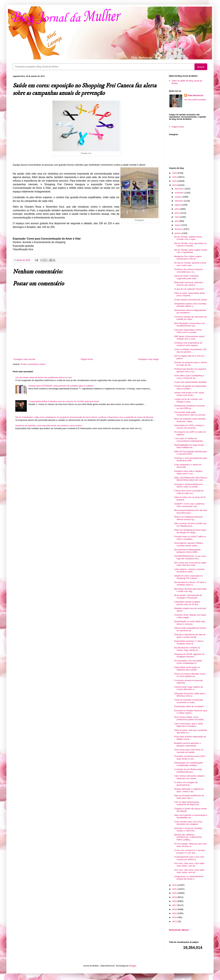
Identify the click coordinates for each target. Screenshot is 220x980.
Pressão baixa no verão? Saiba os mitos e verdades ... (190, 538)
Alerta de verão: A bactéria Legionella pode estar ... (186, 277)
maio (177, 217)
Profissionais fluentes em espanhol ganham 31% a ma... (190, 370)
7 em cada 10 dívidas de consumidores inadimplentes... (189, 440)
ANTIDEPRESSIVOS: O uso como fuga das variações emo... (190, 557)
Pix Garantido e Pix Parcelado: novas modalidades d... (188, 662)
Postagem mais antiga (148, 359)
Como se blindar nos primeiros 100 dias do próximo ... (190, 351)
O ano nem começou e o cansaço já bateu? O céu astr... (190, 852)
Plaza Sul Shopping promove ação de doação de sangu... (190, 531)
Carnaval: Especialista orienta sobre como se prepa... (188, 331)
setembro (179, 201)
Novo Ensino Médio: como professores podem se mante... (190, 718)
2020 (175, 893)
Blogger (133, 966)
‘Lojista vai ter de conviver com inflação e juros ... (188, 400)
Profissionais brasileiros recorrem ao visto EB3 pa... (189, 407)
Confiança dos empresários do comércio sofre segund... (188, 344)
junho (178, 213)
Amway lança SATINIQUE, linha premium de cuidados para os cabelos (61, 386)
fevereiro (179, 229)
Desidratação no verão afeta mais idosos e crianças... (190, 623)
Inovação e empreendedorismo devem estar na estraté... (188, 486)
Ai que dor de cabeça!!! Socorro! (189, 289)
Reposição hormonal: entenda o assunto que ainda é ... (189, 284)
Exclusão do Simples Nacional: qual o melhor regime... (191, 712)
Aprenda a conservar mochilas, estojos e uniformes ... (188, 829)
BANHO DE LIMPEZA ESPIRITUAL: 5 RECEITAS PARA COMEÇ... (188, 837)
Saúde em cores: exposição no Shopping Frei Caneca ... (188, 577)
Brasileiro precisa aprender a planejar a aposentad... (187, 744)
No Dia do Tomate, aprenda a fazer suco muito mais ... (190, 264)
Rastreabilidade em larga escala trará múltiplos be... (189, 446)
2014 (175, 917)
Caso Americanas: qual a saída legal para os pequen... (188, 725)
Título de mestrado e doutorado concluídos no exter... (189, 701)
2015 (175, 913)
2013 (175, 921)
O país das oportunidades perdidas (190, 382)
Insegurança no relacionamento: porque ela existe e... (189, 878)
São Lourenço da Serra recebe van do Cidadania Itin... (190, 525)
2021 (175, 889)
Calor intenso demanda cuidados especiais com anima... (189, 777)
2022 (175, 885)
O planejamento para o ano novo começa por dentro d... (189, 858)
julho (177, 209)
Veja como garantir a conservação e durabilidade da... (191, 816)
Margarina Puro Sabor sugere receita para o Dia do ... (188, 258)
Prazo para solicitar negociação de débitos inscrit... (190, 738)
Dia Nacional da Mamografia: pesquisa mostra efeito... (187, 551)
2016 (175, 909)
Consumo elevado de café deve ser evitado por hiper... (190, 318)
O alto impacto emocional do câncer (191, 300)
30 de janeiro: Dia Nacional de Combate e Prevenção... (188, 597)
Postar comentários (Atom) (33, 364)
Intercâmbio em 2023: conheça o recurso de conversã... (189, 427)
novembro (180, 193)
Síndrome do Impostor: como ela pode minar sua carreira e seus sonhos (49, 425)
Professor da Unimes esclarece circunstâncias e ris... (189, 271)
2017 (175, 905)
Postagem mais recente (24, 359)
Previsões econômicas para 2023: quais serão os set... (190, 757)
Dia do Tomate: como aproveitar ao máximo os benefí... (190, 245)
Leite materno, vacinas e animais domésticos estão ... (189, 570)
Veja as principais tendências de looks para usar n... (189, 797)
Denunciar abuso (179, 930)
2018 (175, 901)
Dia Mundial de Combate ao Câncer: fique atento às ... (187, 649)
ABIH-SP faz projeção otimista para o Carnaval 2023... (190, 453)
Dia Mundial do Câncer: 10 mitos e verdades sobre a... (190, 584)
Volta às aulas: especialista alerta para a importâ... (189, 294)
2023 (175, 185)
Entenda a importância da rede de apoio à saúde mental (190, 636)
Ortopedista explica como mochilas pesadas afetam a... (190, 305)
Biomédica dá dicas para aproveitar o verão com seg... (190, 590)
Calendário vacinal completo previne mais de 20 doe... (187, 603)
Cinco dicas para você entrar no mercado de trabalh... (189, 751)
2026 (175, 173)
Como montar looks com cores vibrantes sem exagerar (188, 823)
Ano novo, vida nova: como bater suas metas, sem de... (189, 865)
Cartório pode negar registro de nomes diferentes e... (189, 688)
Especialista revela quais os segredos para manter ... (187, 669)
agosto (178, 205)
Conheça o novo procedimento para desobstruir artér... (191, 459)
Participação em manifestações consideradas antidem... (189, 764)
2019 (175, 897)
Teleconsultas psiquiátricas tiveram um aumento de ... (190, 629)
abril (177, 221)
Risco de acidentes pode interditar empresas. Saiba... (190, 420)
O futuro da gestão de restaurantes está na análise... (190, 387)
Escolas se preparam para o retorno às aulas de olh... (191, 364)
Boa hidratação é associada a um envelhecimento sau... (189, 325)
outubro (179, 197)
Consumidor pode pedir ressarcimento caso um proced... (190, 414)
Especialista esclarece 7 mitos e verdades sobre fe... (189, 642)
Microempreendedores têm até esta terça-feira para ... (190, 512)
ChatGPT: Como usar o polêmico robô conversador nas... (189, 505)
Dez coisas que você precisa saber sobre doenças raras (190, 564)
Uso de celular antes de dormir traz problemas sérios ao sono (44, 377)
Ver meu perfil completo (195, 100)
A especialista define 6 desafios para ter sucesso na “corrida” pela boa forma (64, 401)
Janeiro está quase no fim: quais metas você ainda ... (189, 394)
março (178, 225)
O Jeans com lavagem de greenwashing (186, 784)
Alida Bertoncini (195, 95)
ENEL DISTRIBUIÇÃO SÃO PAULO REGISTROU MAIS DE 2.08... (191, 479)
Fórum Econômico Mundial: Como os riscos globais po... (190, 675)
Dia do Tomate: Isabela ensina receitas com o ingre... (188, 238)
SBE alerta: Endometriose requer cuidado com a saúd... (189, 338)
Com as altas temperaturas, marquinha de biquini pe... (187, 803)
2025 (175, 177)
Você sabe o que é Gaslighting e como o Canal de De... (189, 377)
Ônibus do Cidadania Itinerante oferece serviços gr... (188, 518)
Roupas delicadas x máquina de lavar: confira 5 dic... (189, 790)
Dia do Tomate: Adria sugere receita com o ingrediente (191, 251)
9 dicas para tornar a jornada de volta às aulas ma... (189, 492)
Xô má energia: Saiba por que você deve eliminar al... (190, 845)
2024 (175, 181)
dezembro (180, 189)
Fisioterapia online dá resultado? (189, 706)
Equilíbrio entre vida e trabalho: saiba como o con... (188, 472)
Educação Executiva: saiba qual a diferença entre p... (190, 695)
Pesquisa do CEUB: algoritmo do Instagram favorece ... (189, 655)
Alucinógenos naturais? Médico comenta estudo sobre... (189, 544)
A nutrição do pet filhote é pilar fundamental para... (188, 771)
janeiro (178, 233)
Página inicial (87, 359)
